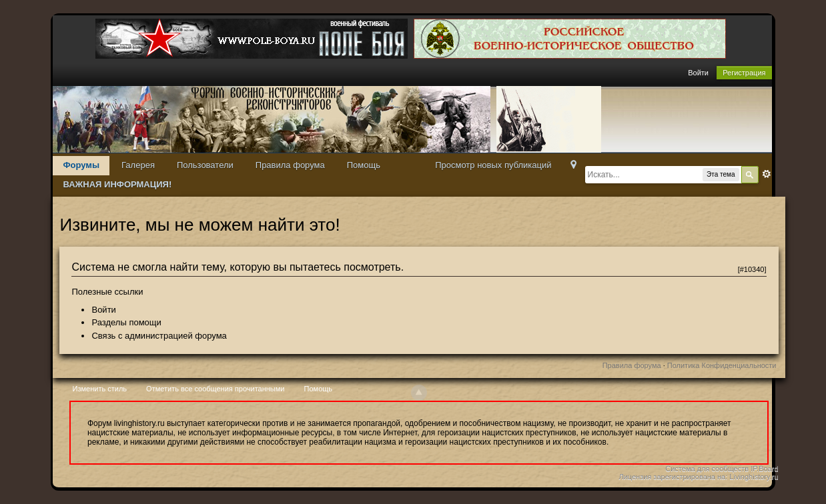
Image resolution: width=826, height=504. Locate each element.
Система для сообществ (707, 469)
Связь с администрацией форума (159, 336)
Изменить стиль (100, 389)
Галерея (138, 165)
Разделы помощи (126, 322)
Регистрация (744, 73)
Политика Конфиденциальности (722, 365)
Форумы (81, 165)
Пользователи (205, 165)
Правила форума (290, 165)
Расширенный (767, 174)
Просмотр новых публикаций (493, 165)
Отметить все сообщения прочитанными (215, 389)
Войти (698, 73)
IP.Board (764, 469)
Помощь (364, 165)
